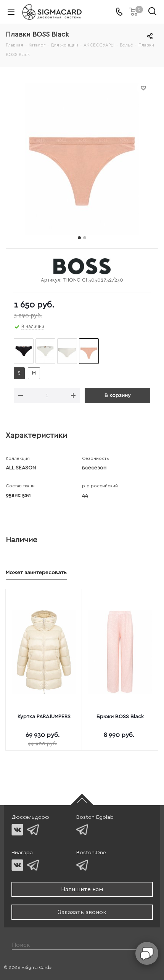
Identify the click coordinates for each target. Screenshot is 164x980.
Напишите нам (82, 889)
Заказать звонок (82, 912)
